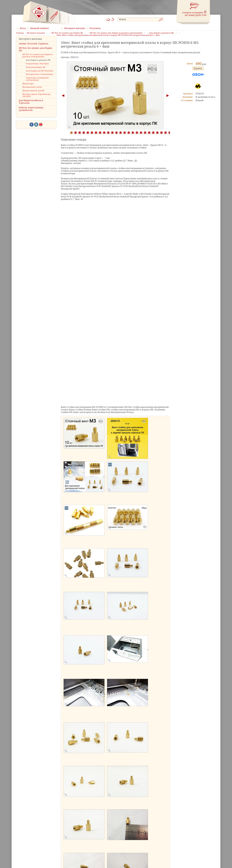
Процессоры (28, 89)
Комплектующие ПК (36, 72)
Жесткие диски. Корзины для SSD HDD (36, 100)
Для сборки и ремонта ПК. (38, 65)
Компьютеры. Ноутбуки (37, 69)
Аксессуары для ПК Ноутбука (40, 76)
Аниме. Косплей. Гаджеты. (34, 49)
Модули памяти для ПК (33, 96)
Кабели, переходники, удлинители (31, 114)
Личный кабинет (40, 28)
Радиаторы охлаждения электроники (37, 84)
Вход (23, 28)
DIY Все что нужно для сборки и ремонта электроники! (38, 61)
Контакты (95, 28)
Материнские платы (32, 92)
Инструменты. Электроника (40, 80)
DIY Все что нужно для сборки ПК (35, 54)
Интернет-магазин (75, 28)
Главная (20, 33)
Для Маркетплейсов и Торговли (31, 107)
